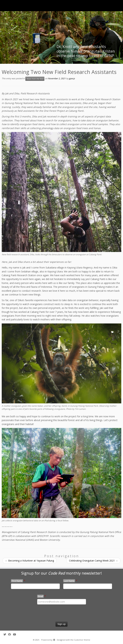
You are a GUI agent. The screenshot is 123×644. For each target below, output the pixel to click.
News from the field (35, 79)
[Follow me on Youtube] (16, 634)
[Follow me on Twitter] (6, 634)
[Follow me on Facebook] (11, 634)
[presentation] (26, 615)
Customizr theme (82, 640)
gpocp (72, 79)
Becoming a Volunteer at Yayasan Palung (30, 561)
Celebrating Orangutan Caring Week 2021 (93, 561)
